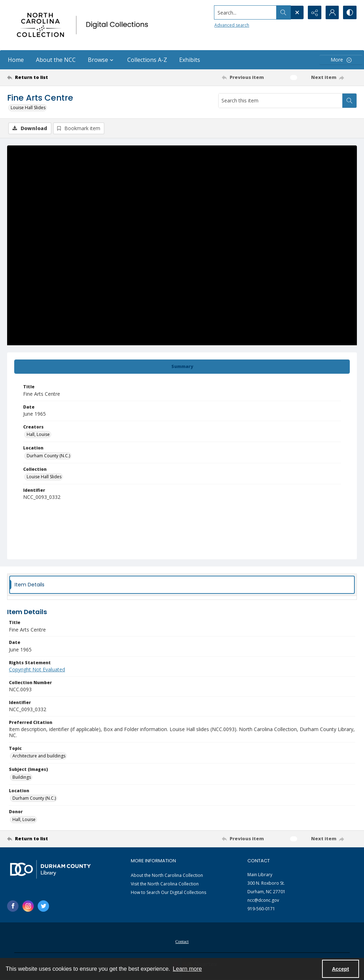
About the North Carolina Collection (167, 875)
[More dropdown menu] (341, 60)
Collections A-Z (147, 60)
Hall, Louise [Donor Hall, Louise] (24, 819)
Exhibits (190, 60)
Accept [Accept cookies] (341, 969)
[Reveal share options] (314, 12)
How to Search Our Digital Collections (168, 892)
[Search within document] (349, 101)
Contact (182, 942)
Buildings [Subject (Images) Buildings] (22, 777)
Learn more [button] (187, 969)
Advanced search (231, 25)
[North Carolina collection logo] (84, 25)
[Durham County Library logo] (50, 869)
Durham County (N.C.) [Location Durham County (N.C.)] (48, 456)
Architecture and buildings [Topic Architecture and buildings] (39, 756)
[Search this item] (280, 101)
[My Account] (332, 12)
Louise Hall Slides (28, 108)
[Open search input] (296, 12)
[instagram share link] (28, 906)
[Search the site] (245, 12)
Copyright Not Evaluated (37, 669)
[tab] (182, 367)
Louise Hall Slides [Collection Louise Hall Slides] (44, 477)
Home (16, 60)
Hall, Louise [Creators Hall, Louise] (38, 434)
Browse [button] (101, 60)
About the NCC (56, 60)
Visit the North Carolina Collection (165, 884)
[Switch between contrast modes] (350, 12)
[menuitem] (182, 941)
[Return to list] (55, 78)
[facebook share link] (13, 906)
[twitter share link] (43, 906)
